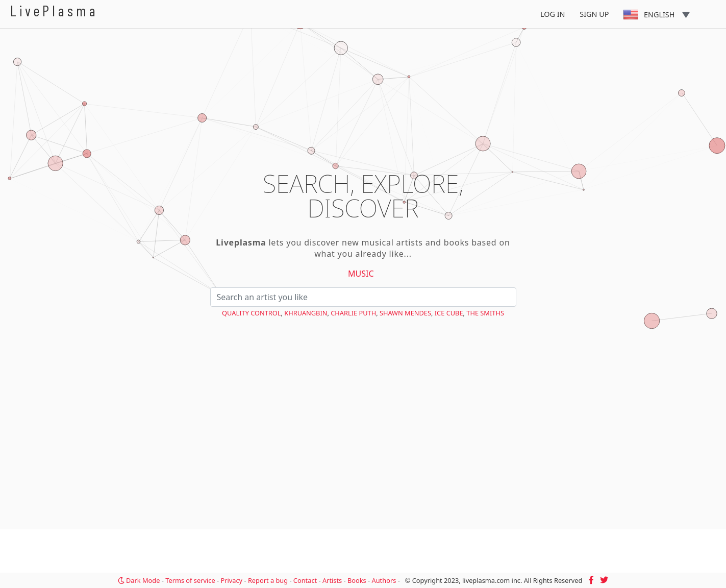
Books (357, 580)
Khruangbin (306, 313)
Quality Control (251, 313)
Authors (384, 580)
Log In (553, 14)
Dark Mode (139, 580)
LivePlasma (54, 10)
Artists (332, 580)
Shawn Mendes (405, 313)
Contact (305, 580)
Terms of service (190, 580)
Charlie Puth (353, 313)
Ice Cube (449, 313)
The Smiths (485, 313)
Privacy (231, 580)
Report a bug (268, 580)
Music (361, 274)
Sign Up (594, 14)
